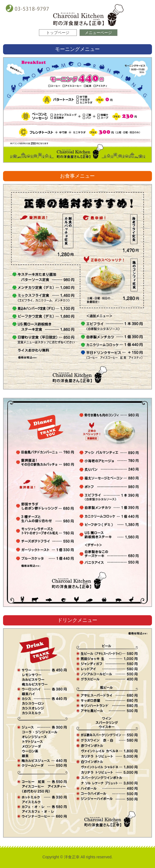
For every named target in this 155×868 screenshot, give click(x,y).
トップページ (58, 33)
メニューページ (98, 33)
